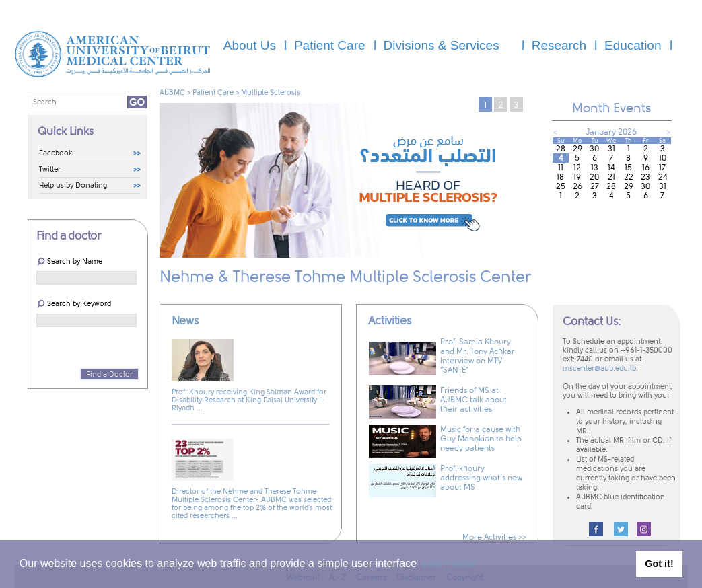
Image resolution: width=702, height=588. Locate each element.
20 (594, 177)
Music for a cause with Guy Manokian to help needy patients (481, 439)
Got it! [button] (659, 564)
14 (611, 168)
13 (595, 168)
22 (629, 177)
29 (577, 149)
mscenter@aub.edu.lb (599, 369)
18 (560, 177)
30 (594, 149)
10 (663, 158)
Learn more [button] (450, 563)
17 (662, 168)
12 (577, 168)
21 (611, 177)
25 (561, 186)
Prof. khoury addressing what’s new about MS (481, 478)
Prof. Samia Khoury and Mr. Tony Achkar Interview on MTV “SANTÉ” (478, 356)
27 (595, 186)
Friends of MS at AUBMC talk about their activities (473, 400)
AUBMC (172, 93)
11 (561, 168)
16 (646, 168)
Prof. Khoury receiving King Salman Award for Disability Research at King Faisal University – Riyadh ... (249, 400)
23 (645, 177)
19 (577, 177)
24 (663, 177)
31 (611, 149)
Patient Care (213, 93)
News (185, 321)
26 (577, 186)
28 (561, 149)
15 (628, 168)
